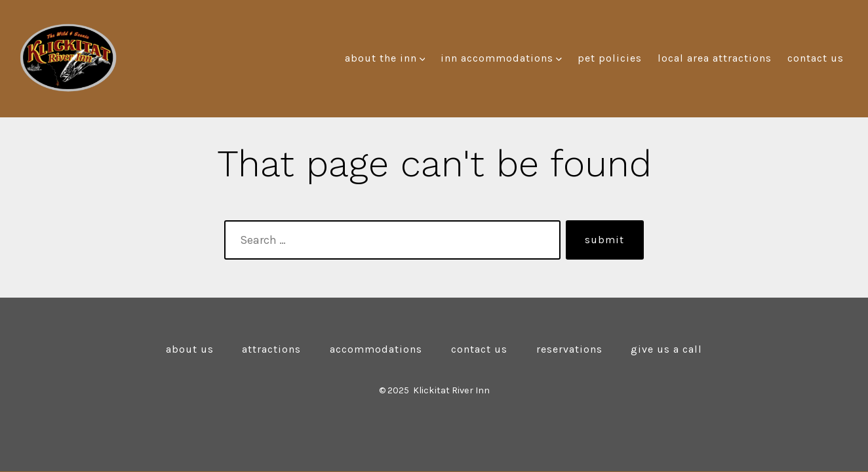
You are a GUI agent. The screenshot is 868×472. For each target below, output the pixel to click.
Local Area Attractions (715, 58)
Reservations (569, 349)
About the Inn (385, 58)
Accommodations (376, 349)
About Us (190, 349)
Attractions (271, 349)
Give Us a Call (666, 349)
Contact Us (816, 58)
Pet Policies (610, 58)
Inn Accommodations (501, 58)
